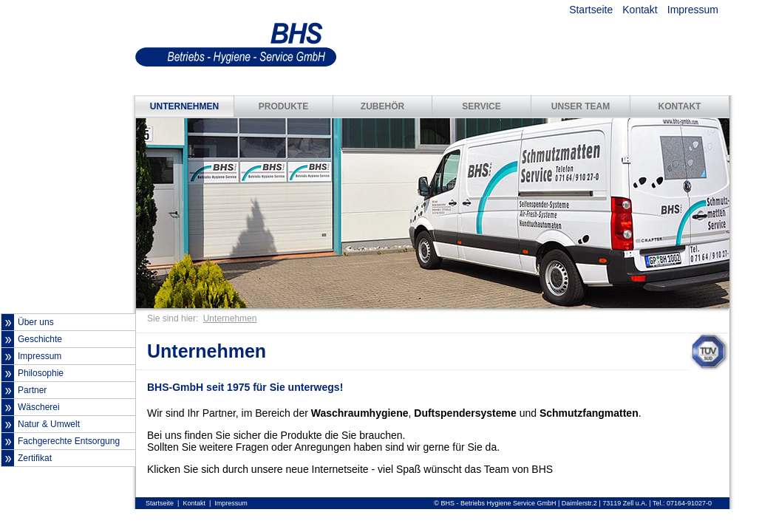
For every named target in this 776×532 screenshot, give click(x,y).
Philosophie (41, 373)
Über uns (36, 322)
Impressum (693, 10)
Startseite (591, 10)
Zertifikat (35, 458)
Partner (32, 390)
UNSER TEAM (581, 106)
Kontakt (640, 10)
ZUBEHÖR (382, 106)
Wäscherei (39, 407)
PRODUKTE (283, 106)
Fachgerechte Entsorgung (69, 441)
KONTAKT (680, 106)
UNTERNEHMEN (184, 106)
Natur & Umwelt (49, 424)
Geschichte (40, 339)
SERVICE (481, 106)
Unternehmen (230, 318)
